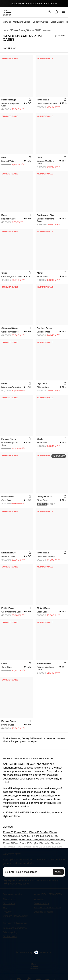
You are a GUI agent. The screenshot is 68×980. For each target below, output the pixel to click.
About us (39, 899)
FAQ (5, 908)
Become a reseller (44, 912)
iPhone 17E (12, 836)
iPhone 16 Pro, (50, 836)
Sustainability (42, 903)
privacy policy (22, 884)
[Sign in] (49, 12)
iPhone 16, (37, 836)
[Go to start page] (7, 13)
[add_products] (30, 100)
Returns (7, 912)
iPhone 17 (8, 832)
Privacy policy (10, 932)
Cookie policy (10, 936)
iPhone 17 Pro (21, 832)
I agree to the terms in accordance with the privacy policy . (33, 882)
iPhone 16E (25, 836)
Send (58, 872)
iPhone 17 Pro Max (39, 832)
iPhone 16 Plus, (11, 840)
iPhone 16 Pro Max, (29, 840)
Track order (9, 899)
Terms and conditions (15, 928)
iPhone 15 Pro (57, 840)
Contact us (9, 903)
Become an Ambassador (48, 908)
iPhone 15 (44, 840)
